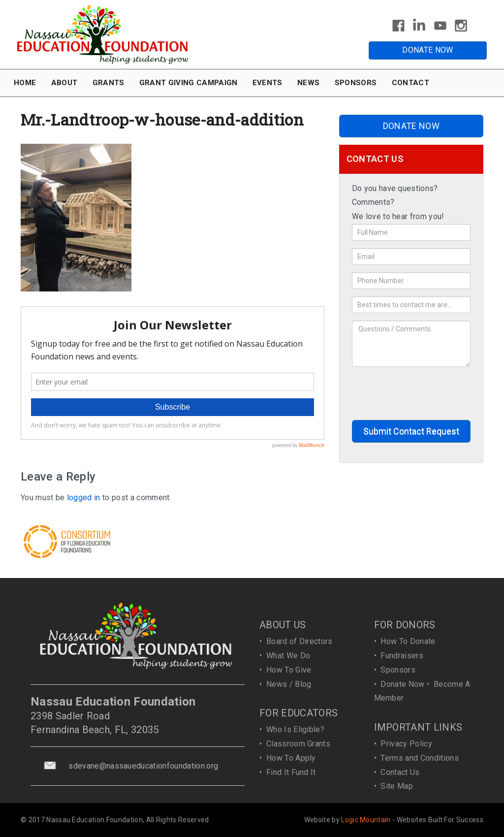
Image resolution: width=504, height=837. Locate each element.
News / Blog (289, 684)
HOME (25, 83)
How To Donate (408, 641)
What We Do (288, 656)
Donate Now (402, 684)
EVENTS (268, 83)
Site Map (397, 786)
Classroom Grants (298, 744)
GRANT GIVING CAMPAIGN (189, 83)
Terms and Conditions (419, 758)
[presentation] (427, 393)
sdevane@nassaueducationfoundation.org (143, 766)
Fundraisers (402, 656)
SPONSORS (356, 83)
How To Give (289, 670)
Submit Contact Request (411, 431)
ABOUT (64, 83)
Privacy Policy (406, 744)
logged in (84, 498)
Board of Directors (299, 641)
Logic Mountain (366, 820)
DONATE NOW (427, 50)
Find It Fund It (291, 772)
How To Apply (291, 758)
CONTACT (410, 83)
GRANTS (109, 83)
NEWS (308, 83)
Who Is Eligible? (295, 729)
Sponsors (398, 670)
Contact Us (400, 772)
